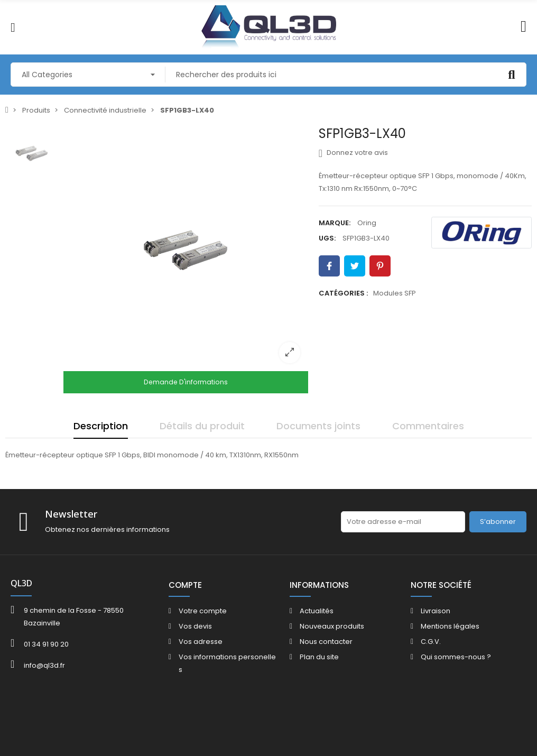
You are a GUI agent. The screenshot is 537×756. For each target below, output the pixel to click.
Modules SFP (395, 293)
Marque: (335, 223)
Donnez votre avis (353, 153)
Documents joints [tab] (318, 426)
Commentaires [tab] (428, 426)
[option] (186, 249)
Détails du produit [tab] (202, 426)
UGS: (327, 238)
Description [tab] (101, 426)
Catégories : (343, 293)
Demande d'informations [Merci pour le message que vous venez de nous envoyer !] (186, 382)
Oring (367, 223)
